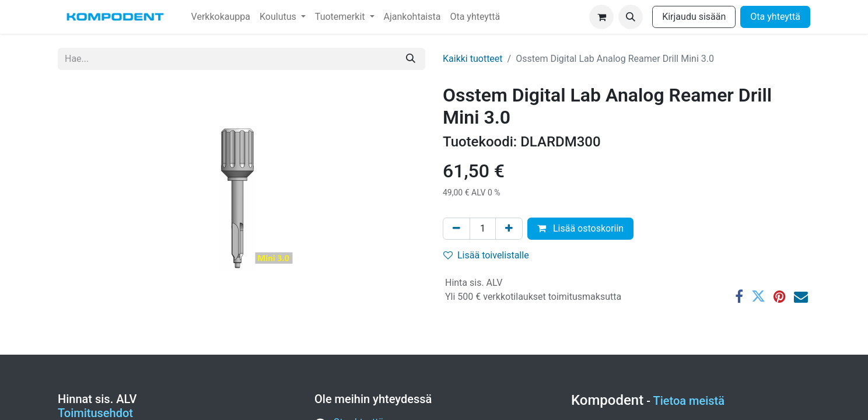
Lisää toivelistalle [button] (486, 255)
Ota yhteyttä (775, 17)
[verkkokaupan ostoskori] (601, 17)
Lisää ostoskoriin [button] (580, 228)
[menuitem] (221, 17)
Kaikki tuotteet (473, 59)
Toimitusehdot (95, 413)
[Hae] (411, 59)
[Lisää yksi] (509, 229)
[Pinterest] (780, 296)
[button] (631, 17)
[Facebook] (739, 296)
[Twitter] (758, 296)
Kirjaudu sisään (694, 17)
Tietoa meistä (689, 401)
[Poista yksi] (456, 229)
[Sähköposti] (801, 296)
